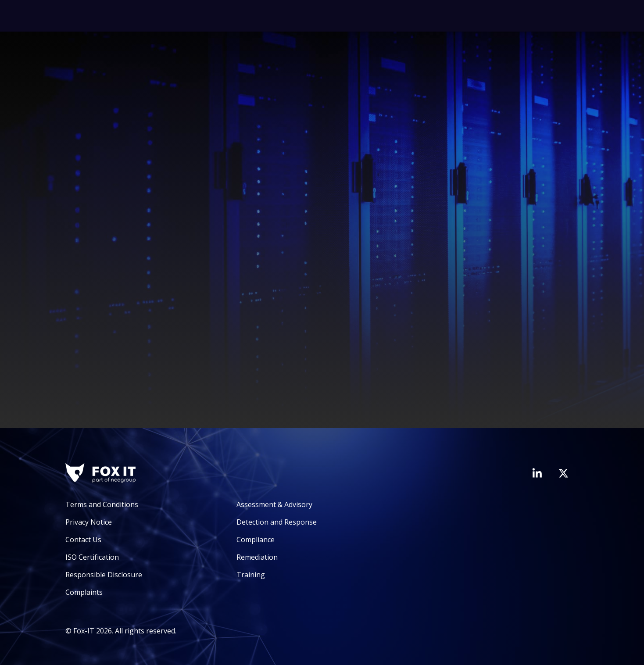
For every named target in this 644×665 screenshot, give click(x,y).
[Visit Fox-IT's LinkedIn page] (537, 473)
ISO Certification (92, 557)
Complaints (84, 592)
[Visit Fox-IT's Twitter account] (563, 473)
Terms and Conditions (102, 504)
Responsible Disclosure (104, 575)
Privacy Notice (89, 522)
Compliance (256, 540)
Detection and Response (277, 522)
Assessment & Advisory (274, 504)
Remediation (257, 557)
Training (251, 575)
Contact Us (83, 540)
